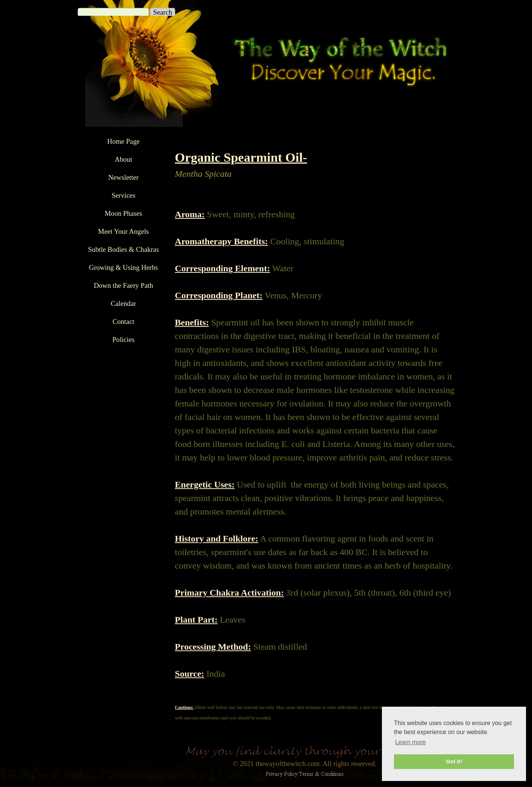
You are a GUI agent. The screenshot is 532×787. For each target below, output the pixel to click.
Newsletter (124, 177)
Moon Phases (123, 213)
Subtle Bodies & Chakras (123, 249)
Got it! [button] (454, 761)
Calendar (123, 303)
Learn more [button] (410, 742)
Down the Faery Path (123, 285)
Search (163, 12)
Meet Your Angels (123, 231)
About (124, 159)
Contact (123, 321)
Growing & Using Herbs (123, 267)
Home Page (124, 141)
